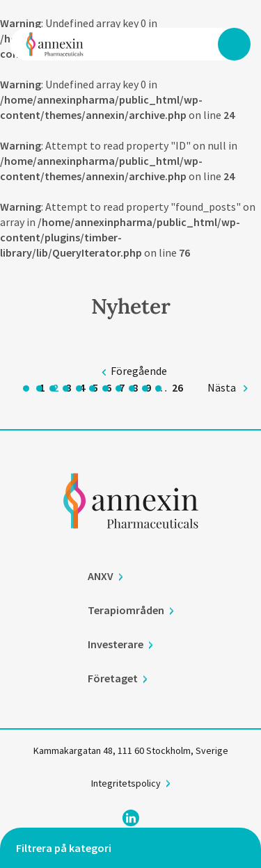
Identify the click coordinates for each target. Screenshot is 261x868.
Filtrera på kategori (64, 848)
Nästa (222, 387)
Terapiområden (126, 611)
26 (177, 387)
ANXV (101, 577)
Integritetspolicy (126, 784)
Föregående (139, 371)
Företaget (113, 679)
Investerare (116, 645)
